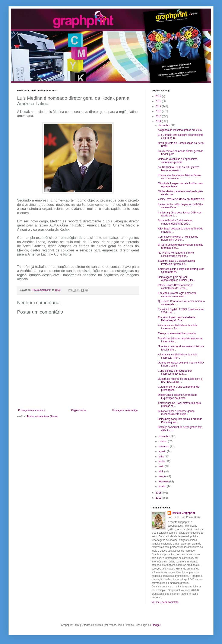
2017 (159, 106)
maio (162, 466)
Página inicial (79, 410)
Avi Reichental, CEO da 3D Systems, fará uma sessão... (179, 169)
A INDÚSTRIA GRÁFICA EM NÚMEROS (181, 199)
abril (161, 472)
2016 (159, 111)
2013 (159, 493)
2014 (159, 121)
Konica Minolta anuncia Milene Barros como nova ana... (179, 177)
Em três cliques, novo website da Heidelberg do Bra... (177, 319)
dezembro (165, 126)
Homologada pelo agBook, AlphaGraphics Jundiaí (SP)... (176, 279)
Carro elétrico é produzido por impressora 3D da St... (175, 372)
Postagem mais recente (32, 410)
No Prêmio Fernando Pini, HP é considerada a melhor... (176, 254)
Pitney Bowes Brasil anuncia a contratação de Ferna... (175, 287)
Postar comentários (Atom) (42, 416)
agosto (163, 451)
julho (162, 457)
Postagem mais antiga (125, 410)
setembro (164, 447)
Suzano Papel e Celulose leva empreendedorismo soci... (175, 222)
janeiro (163, 486)
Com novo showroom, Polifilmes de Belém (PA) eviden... (178, 238)
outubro (163, 441)
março (163, 476)
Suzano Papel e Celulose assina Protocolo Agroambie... (176, 262)
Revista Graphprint (183, 513)
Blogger (156, 625)
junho (162, 461)
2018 (159, 101)
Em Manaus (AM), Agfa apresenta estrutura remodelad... (177, 295)
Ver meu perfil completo (165, 602)
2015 (159, 116)
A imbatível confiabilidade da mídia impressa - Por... (178, 327)
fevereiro (164, 482)
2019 (159, 96)
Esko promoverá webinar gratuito (177, 333)
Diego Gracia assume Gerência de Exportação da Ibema (178, 396)
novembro (165, 437)
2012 (159, 498)
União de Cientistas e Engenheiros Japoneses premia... (178, 161)
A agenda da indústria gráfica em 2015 (180, 130)
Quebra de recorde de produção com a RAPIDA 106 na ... (180, 380)
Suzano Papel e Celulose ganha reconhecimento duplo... (176, 413)
